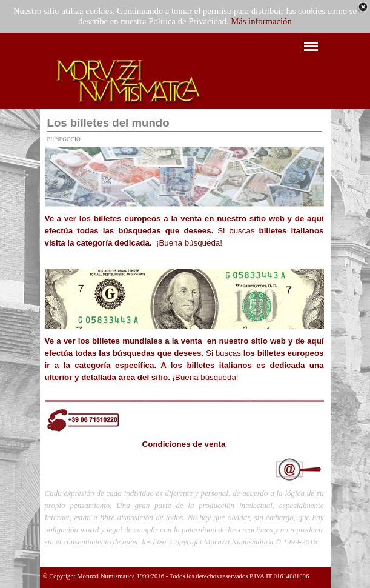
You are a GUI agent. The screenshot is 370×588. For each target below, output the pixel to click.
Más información (261, 21)
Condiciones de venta (184, 444)
